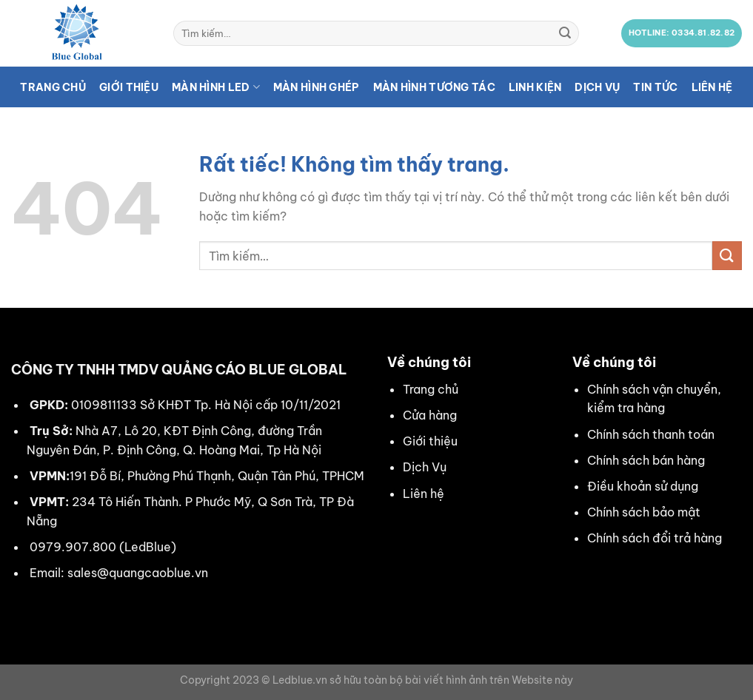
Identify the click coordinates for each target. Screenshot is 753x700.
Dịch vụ (597, 87)
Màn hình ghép (317, 87)
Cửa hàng (430, 415)
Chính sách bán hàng (646, 460)
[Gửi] (566, 33)
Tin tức (655, 87)
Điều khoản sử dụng (643, 486)
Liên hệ (712, 87)
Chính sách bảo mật (644, 512)
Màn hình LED (216, 87)
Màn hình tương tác (434, 87)
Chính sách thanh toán (651, 434)
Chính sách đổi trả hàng (655, 538)
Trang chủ (53, 87)
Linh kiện (535, 87)
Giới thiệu (129, 87)
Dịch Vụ (425, 467)
